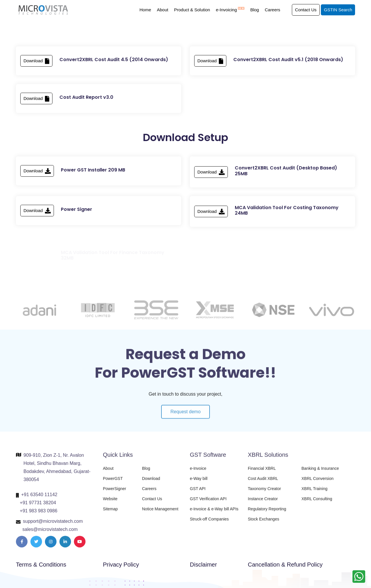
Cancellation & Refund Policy (285, 565)
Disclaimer (203, 565)
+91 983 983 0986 (38, 515)
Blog (254, 10)
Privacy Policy (121, 565)
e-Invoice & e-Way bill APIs (214, 513)
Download (36, 63)
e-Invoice (198, 472)
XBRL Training (314, 492)
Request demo (185, 419)
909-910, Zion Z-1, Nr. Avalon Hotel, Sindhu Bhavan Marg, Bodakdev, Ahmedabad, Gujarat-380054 (57, 471)
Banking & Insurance (320, 472)
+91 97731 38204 (38, 506)
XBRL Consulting (317, 503)
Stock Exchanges (263, 523)
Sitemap (110, 513)
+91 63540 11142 (39, 498)
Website (110, 503)
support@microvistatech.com (53, 525)
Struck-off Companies (209, 523)
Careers (272, 10)
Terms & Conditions (41, 565)
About (162, 10)
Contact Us (306, 10)
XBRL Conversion (318, 482)
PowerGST (113, 482)
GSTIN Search (338, 10)
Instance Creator (263, 503)
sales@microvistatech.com (50, 533)
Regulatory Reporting (267, 513)
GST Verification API (208, 503)
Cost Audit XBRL (263, 482)
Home (145, 10)
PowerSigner (114, 492)
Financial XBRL (262, 472)
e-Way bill (199, 482)
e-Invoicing (230, 10)
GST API (198, 492)
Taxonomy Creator (264, 492)
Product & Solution (192, 10)
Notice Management (160, 513)
